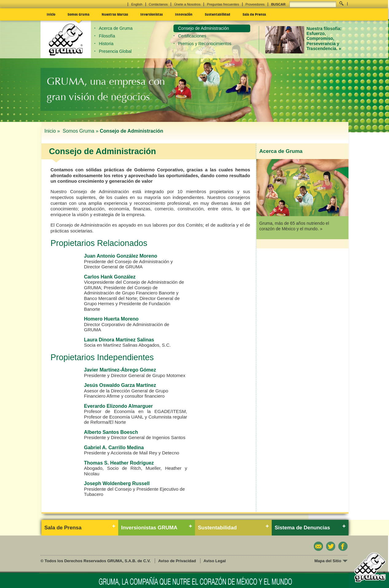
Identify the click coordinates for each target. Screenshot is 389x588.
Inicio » (53, 131)
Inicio (51, 14)
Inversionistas (152, 14)
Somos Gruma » (80, 131)
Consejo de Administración (204, 28)
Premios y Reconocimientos (205, 44)
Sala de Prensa (254, 14)
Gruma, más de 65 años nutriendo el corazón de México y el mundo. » (294, 226)
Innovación (184, 14)
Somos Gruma (78, 14)
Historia (106, 44)
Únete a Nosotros (187, 4)
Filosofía (107, 36)
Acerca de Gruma (116, 28)
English (137, 4)
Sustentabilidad (218, 14)
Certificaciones (192, 36)
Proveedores (255, 4)
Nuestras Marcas (115, 14)
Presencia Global (115, 51)
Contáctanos (158, 4)
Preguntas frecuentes (223, 4)
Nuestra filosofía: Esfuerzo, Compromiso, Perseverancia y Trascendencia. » (324, 39)
